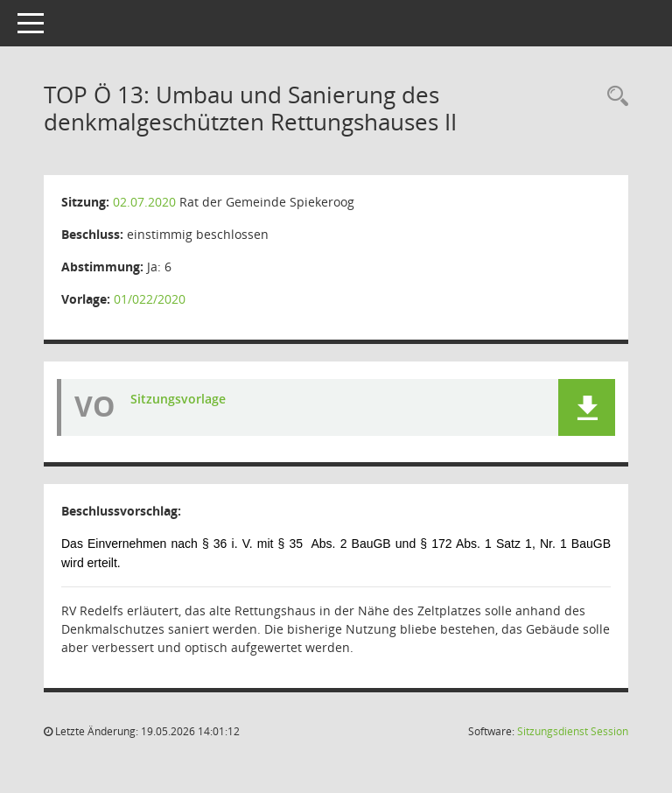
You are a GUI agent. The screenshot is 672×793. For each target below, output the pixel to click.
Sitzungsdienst (573, 731)
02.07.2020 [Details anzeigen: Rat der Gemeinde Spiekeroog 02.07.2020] (144, 202)
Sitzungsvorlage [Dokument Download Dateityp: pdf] (178, 399)
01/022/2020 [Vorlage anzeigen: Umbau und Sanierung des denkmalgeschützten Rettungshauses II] (150, 299)
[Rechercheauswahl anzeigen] (613, 97)
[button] (587, 407)
